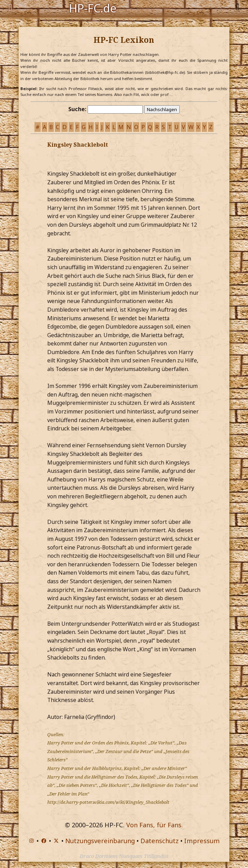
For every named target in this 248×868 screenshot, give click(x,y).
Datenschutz (160, 841)
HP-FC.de (93, 8)
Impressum (202, 841)
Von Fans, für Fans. (155, 825)
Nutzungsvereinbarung (100, 841)
